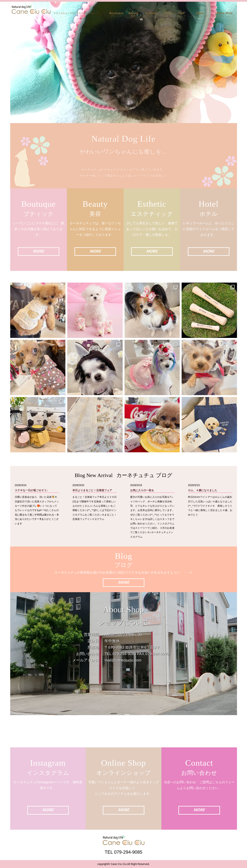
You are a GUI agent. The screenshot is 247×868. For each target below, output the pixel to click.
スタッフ (181, 14)
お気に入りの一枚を (142, 490)
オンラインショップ (224, 14)
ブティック (116, 14)
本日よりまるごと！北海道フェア (92, 490)
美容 (133, 14)
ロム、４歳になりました (203, 490)
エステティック (151, 14)
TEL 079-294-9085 (123, 852)
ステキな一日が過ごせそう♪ (31, 490)
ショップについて (200, 14)
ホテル (168, 14)
